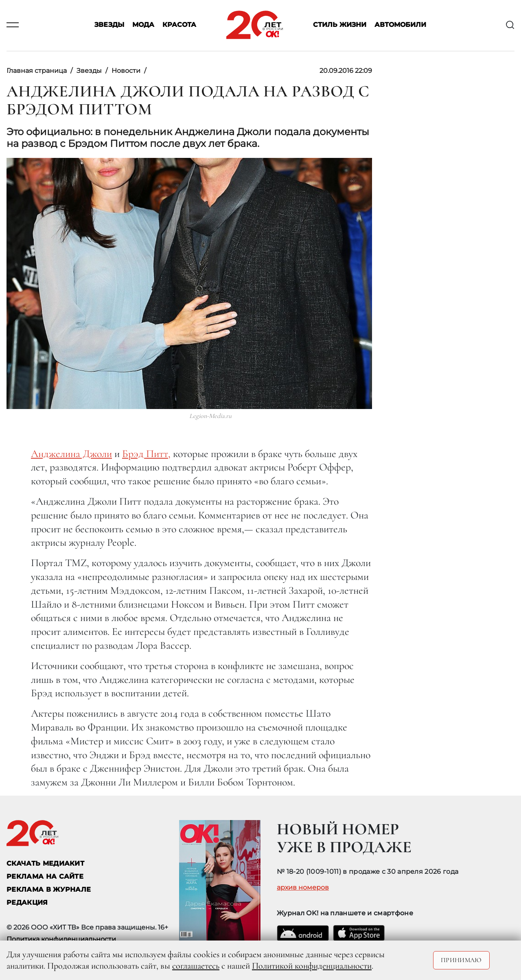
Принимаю (461, 960)
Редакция (27, 902)
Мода (143, 25)
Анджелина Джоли (71, 454)
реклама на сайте (45, 876)
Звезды (109, 25)
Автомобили (400, 25)
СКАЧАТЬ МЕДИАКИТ (45, 863)
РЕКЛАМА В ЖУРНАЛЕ (49, 889)
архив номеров (303, 888)
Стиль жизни (340, 25)
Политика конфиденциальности (61, 939)
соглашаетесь (196, 966)
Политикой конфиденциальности (312, 966)
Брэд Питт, (146, 454)
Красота (179, 25)
